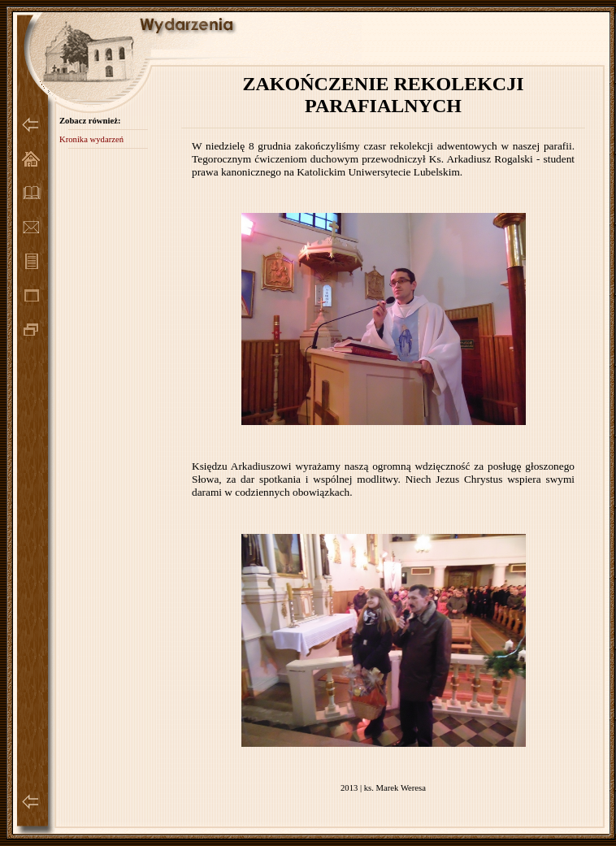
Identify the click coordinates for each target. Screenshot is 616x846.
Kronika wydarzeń (91, 139)
